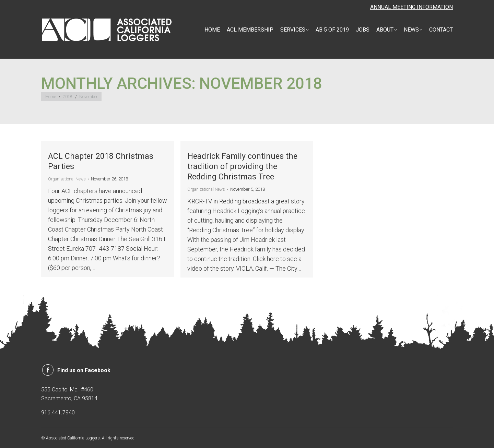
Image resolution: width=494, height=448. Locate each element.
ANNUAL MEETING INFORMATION (411, 7)
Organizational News (67, 179)
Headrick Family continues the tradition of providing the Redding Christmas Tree (242, 167)
